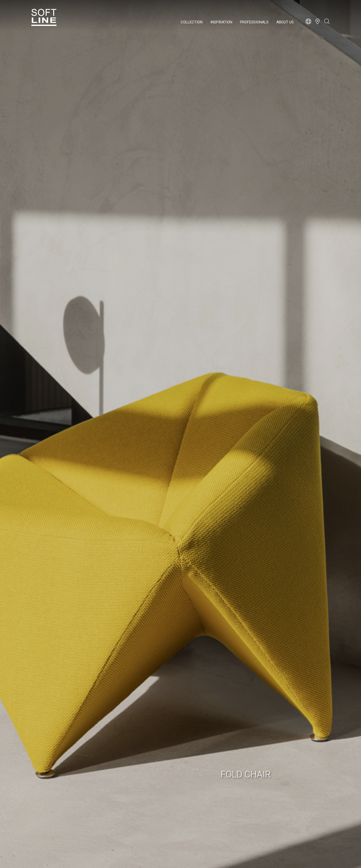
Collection (192, 22)
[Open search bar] (327, 24)
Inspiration (221, 22)
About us (285, 22)
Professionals (254, 22)
